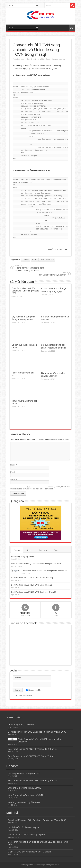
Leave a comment (59, 59)
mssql (35, 260)
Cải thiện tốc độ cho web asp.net (24, 827)
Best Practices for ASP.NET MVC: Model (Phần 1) (32, 578)
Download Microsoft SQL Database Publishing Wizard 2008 (25, 291)
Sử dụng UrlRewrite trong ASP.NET (25, 788)
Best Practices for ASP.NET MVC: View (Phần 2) (31, 585)
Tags (56, 550)
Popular (17, 550)
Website (14, 479)
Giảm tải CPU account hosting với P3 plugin (29, 852)
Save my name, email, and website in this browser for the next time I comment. (40, 488)
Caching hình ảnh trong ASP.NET (24, 773)
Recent (30, 550)
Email (13, 472)
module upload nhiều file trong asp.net (27, 835)
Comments (44, 550)
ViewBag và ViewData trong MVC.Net (26, 795)
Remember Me (33, 690)
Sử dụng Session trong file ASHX (24, 802)
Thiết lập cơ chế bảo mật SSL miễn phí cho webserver (44, 571)
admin (23, 59)
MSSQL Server (45, 59)
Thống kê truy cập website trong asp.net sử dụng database (33, 268)
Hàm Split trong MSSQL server (48, 274)
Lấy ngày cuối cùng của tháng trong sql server (23, 318)
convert (26, 260)
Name (13, 465)
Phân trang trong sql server (23, 556)
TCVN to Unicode (47, 260)
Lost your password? (23, 695)
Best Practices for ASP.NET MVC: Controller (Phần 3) (34, 592)
